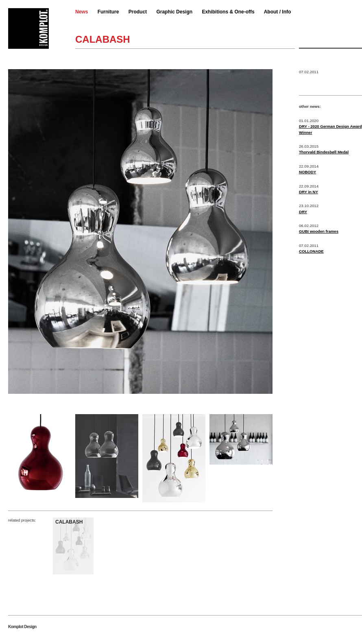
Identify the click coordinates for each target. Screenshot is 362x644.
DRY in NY (309, 192)
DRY (303, 212)
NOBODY (307, 172)
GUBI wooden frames (319, 231)
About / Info (278, 12)
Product (138, 12)
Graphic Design (174, 12)
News (82, 12)
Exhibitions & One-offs (228, 12)
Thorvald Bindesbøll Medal (324, 152)
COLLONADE (311, 251)
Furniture (108, 12)
